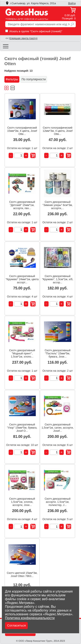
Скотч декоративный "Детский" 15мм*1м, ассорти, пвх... (22, 205)
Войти (72, 3)
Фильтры (12, 79)
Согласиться (17, 625)
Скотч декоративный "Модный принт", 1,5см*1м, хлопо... (22, 353)
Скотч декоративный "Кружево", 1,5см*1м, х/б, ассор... (57, 279)
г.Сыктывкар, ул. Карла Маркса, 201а (31, 3)
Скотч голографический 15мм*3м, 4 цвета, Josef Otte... (22, 131)
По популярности (34, 79)
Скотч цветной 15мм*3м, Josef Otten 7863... (22, 574)
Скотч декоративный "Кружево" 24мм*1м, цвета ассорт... (22, 279)
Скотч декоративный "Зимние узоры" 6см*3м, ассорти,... (58, 205)
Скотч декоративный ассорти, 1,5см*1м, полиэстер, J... (58, 502)
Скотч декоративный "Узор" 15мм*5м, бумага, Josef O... (22, 428)
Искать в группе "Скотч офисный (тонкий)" (34, 31)
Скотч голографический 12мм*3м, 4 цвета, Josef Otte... (58, 131)
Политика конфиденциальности (30, 618)
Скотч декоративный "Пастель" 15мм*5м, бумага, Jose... (58, 353)
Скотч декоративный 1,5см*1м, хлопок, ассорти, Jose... (22, 502)
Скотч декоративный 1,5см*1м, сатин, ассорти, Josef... (58, 428)
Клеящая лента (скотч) (23, 38)
